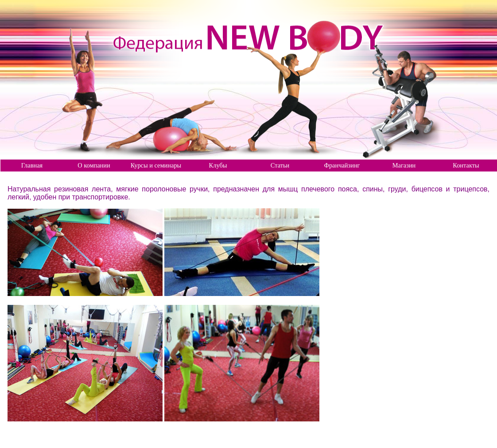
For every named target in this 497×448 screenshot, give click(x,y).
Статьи (280, 165)
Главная (32, 165)
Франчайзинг (342, 165)
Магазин (404, 165)
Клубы (218, 165)
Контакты (466, 165)
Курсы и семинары (156, 165)
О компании (94, 165)
